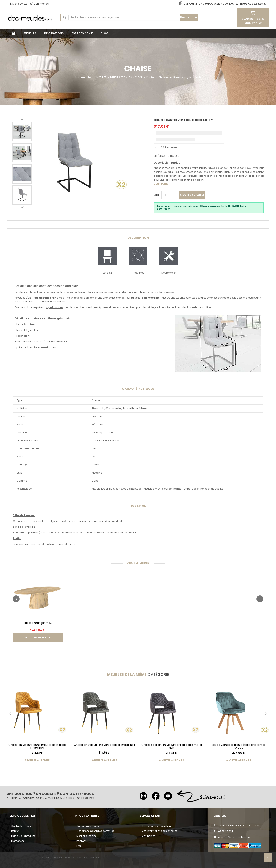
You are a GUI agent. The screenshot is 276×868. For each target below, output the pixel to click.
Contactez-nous (21, 826)
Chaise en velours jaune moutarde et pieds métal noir (37, 746)
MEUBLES (30, 33)
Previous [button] (22, 119)
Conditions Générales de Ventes (95, 831)
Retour (15, 831)
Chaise (150, 77)
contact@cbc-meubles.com (235, 837)
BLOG (105, 33)
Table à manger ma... (38, 623)
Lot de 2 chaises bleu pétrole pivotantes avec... (239, 746)
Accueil (13, 33)
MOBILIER (101, 77)
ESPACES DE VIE (82, 33)
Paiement (82, 841)
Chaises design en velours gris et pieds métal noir (172, 746)
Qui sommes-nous (88, 826)
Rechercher (189, 17)
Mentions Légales (87, 836)
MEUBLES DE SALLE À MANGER (126, 77)
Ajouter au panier (192, 195)
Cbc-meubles (83, 77)
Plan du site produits (23, 836)
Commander (40, 4)
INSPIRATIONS (54, 33)
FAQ (79, 846)
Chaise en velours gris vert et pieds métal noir (104, 745)
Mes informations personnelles (159, 831)
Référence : (160, 156)
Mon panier (148, 836)
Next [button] (22, 207)
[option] (22, 132)
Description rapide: (167, 163)
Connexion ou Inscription (156, 826)
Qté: (157, 195)
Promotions (18, 841)
